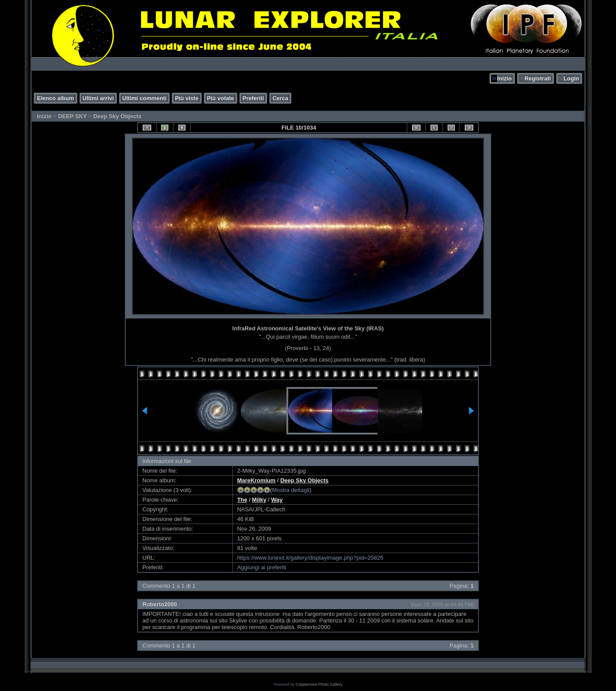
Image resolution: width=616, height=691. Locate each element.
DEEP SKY (72, 116)
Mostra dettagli (291, 490)
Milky (259, 500)
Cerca (280, 98)
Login (571, 78)
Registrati (538, 78)
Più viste (187, 98)
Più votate (221, 98)
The (242, 500)
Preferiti (253, 98)
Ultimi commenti (144, 98)
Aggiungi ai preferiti (262, 567)
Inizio (504, 78)
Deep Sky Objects (117, 116)
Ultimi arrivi (98, 98)
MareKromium (256, 480)
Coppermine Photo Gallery (319, 684)
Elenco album (56, 98)
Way (277, 500)
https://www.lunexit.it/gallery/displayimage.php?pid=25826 (310, 558)
